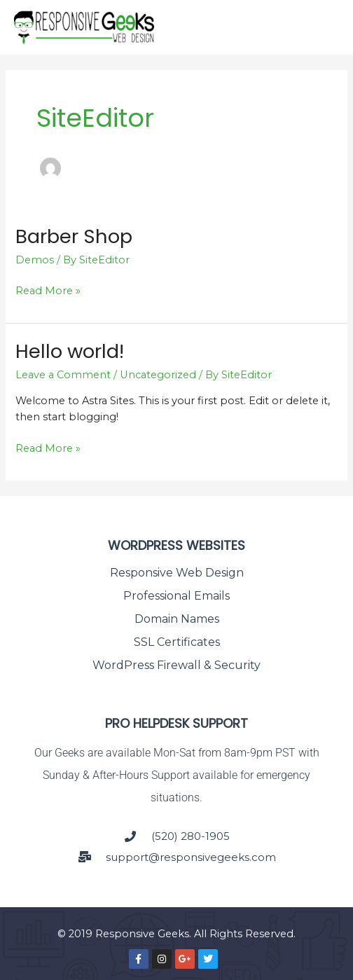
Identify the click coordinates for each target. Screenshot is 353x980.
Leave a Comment (63, 375)
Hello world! (70, 351)
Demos (35, 260)
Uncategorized (158, 375)
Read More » (48, 290)
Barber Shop (74, 236)
